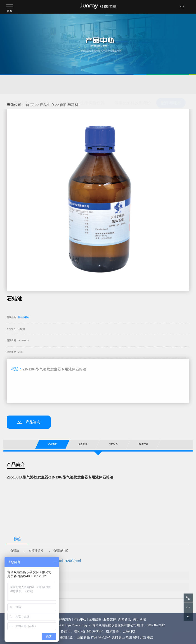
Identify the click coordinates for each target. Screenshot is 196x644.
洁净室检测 (18, 84)
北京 (143, 638)
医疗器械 (16, 96)
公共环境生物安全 (54, 84)
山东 (80, 638)
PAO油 (34, 587)
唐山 (122, 638)
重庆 (150, 638)
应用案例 (95, 619)
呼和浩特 (104, 638)
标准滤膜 (36, 576)
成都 (115, 638)
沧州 (129, 638)
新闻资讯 (125, 619)
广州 (94, 638)
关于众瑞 (139, 619)
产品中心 (47, 105)
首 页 (30, 105)
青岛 (87, 638)
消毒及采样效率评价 (133, 84)
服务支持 (110, 619)
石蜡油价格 (36, 550)
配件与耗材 (171, 84)
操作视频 (144, 444)
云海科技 (129, 631)
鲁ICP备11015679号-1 (89, 631)
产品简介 (52, 444)
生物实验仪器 (92, 84)
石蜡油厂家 (60, 550)
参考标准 (83, 444)
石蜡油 (15, 550)
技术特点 (113, 444)
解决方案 (65, 619)
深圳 (136, 638)
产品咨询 (29, 422)
